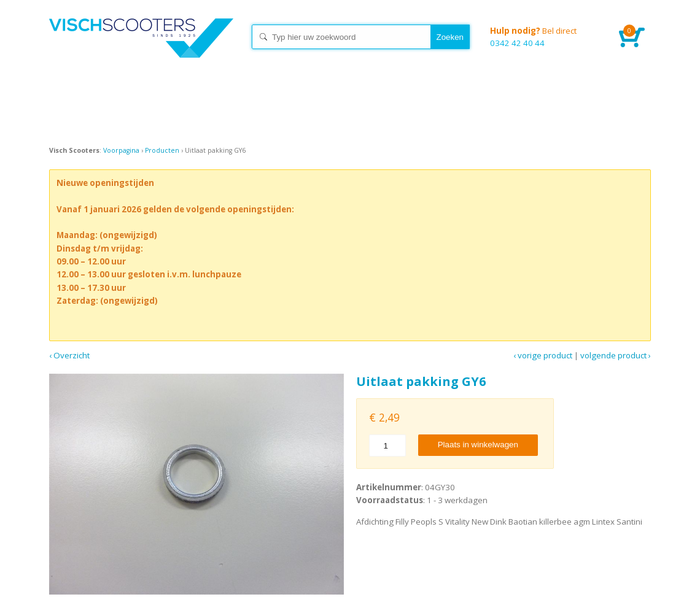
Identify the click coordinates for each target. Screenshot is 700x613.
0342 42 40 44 (545, 37)
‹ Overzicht (69, 355)
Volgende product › (616, 355)
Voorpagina (121, 150)
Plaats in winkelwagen (478, 445)
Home (141, 49)
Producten (162, 150)
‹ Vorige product (543, 355)
